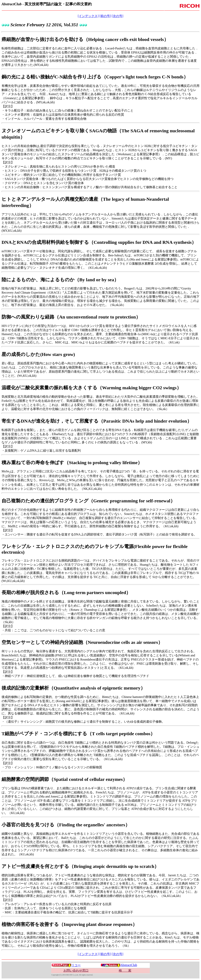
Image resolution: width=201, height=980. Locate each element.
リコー (66, 965)
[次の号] (117, 16)
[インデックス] (88, 16)
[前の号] (105, 16)
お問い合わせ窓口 (76, 970)
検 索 (125, 970)
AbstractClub (119, 965)
